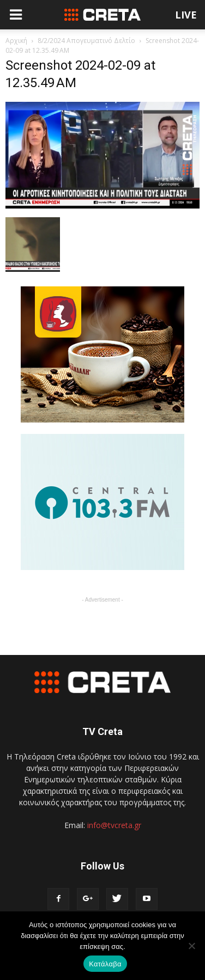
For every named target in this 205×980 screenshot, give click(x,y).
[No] (191, 946)
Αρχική (16, 41)
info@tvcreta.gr (114, 825)
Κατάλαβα (105, 964)
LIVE (186, 15)
